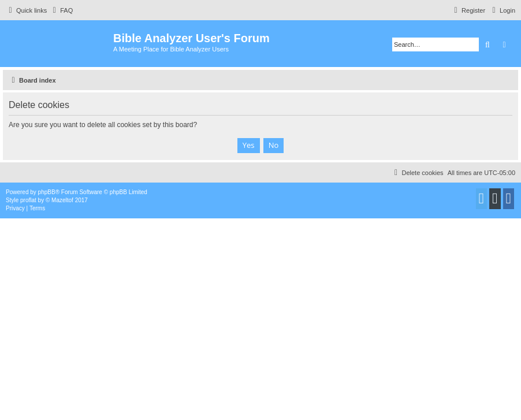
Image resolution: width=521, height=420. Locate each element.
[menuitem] (61, 10)
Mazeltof (62, 200)
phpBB (47, 192)
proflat (28, 200)
